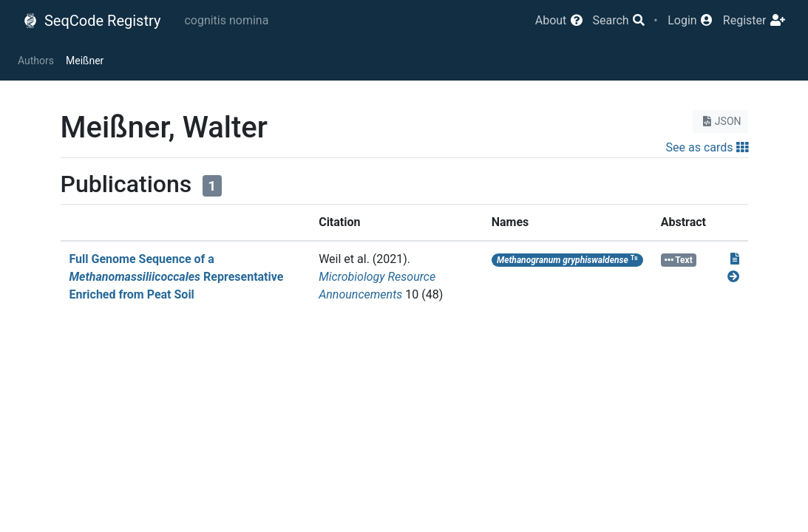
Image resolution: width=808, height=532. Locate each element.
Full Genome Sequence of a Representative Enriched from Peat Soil (177, 277)
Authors (36, 61)
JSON (720, 121)
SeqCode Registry (92, 21)
